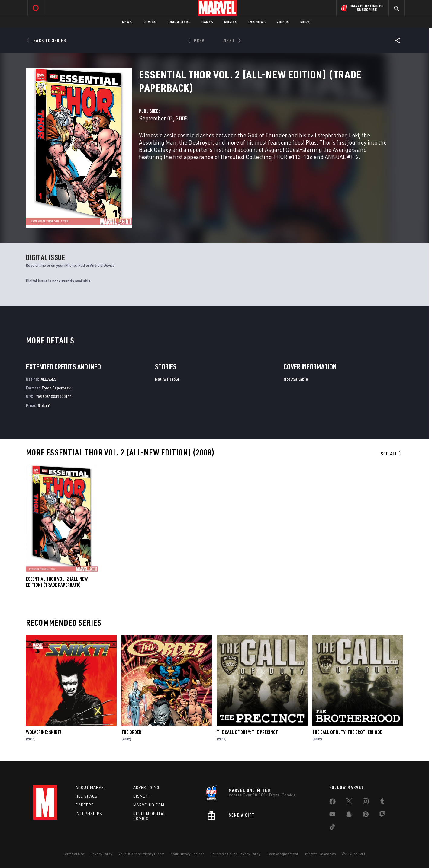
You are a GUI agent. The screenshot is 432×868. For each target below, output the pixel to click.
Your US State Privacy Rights (142, 854)
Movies (231, 22)
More (305, 22)
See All (392, 454)
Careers (85, 805)
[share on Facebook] (332, 803)
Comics (149, 22)
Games (207, 22)
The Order (131, 732)
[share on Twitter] (349, 803)
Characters (179, 22)
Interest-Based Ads (320, 854)
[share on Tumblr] (382, 803)
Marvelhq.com (149, 805)
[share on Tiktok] (332, 828)
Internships (89, 814)
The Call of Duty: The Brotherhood (347, 732)
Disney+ (142, 796)
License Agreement (282, 854)
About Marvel (91, 787)
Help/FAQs (87, 796)
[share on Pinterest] (366, 815)
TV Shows (257, 22)
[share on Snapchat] (349, 815)
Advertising (146, 787)
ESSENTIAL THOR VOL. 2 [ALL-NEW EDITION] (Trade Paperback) (57, 582)
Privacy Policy (101, 854)
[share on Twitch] (382, 815)
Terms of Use (74, 854)
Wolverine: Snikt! (44, 732)
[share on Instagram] (366, 803)
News (127, 22)
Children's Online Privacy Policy (235, 854)
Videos (283, 22)
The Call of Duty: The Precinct (247, 732)
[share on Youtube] (332, 815)
